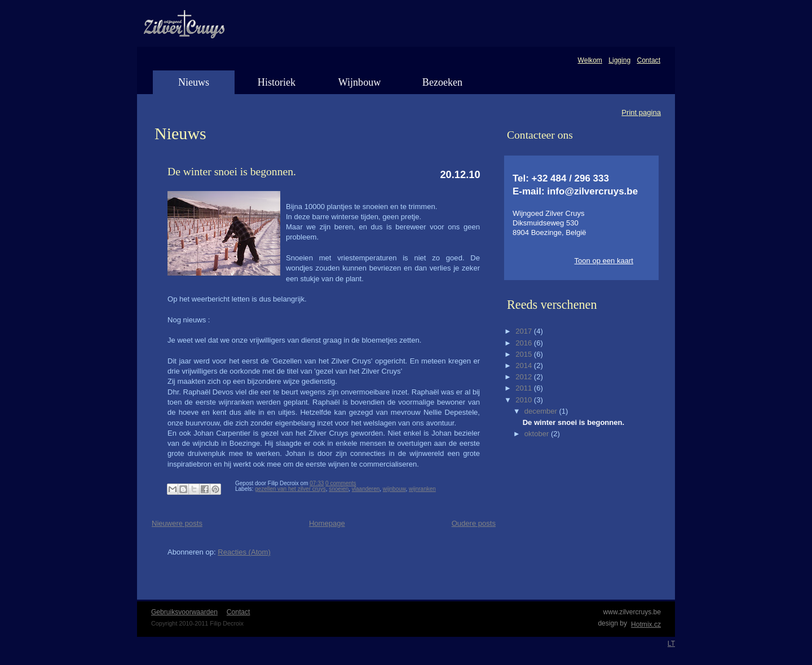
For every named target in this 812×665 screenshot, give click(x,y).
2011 (525, 388)
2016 (525, 343)
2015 (525, 354)
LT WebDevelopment (671, 644)
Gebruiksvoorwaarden (184, 612)
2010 (525, 400)
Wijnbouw (360, 82)
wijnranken (422, 489)
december (542, 411)
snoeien (339, 489)
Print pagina (641, 112)
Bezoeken (442, 82)
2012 (525, 377)
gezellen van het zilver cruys (290, 489)
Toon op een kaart (604, 261)
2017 (525, 331)
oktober (538, 434)
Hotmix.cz (645, 624)
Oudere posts (474, 523)
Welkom (590, 60)
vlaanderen (366, 489)
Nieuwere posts (177, 523)
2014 (525, 365)
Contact (648, 60)
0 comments (341, 483)
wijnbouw (394, 489)
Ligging (619, 60)
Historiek (277, 82)
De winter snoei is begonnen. (232, 172)
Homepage (327, 523)
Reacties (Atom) (244, 552)
